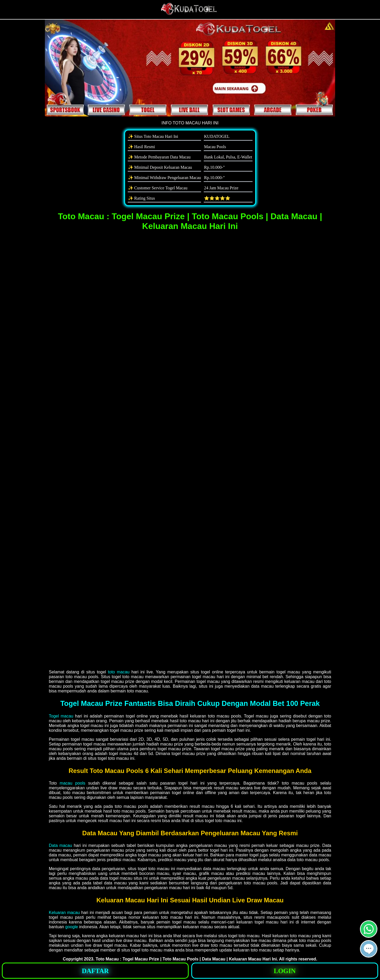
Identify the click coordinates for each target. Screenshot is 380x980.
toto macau (119, 672)
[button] (369, 949)
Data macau (60, 845)
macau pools (72, 783)
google (72, 927)
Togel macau (61, 716)
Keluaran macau (64, 913)
